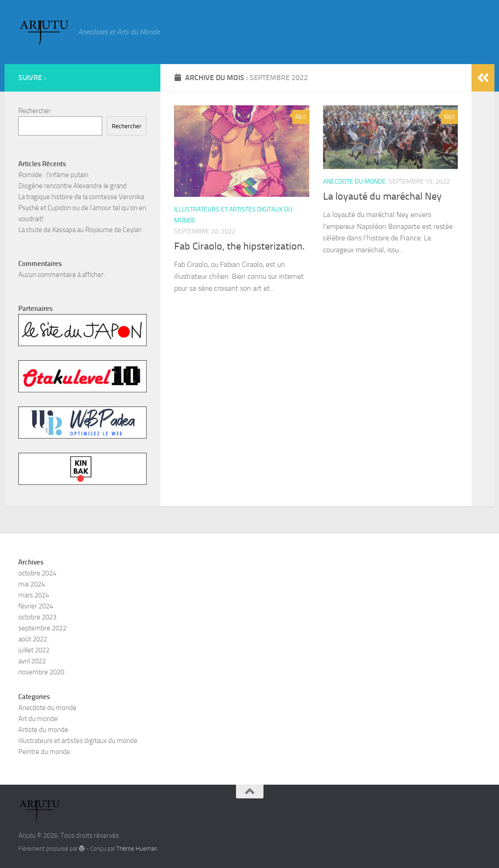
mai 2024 (32, 584)
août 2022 (33, 639)
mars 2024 (34, 595)
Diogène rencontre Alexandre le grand (72, 186)
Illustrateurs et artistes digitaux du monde (78, 741)
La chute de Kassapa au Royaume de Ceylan (80, 230)
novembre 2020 (41, 672)
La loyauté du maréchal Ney (382, 196)
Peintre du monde (44, 752)
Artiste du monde (43, 730)
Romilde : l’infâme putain (53, 175)
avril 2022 (32, 661)
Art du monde (38, 719)
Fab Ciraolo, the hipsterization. (239, 246)
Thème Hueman (137, 849)
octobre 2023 (37, 617)
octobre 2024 (37, 573)
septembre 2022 (42, 628)
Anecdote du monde (354, 182)
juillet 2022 (34, 650)
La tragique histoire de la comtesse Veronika (81, 197)
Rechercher (35, 111)
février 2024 (36, 606)
